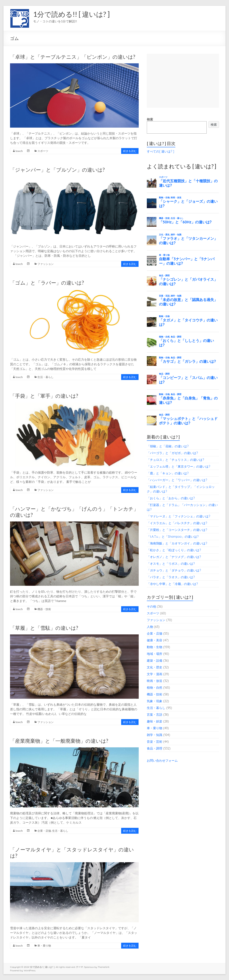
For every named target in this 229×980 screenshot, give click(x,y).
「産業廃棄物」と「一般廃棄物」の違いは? (59, 741)
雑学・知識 (155, 735)
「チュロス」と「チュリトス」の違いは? (175, 460)
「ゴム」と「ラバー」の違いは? (47, 283)
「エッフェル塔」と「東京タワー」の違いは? (178, 466)
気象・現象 (155, 701)
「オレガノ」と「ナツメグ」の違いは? (174, 557)
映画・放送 (155, 681)
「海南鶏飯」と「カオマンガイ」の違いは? (177, 543)
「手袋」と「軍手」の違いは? (44, 396)
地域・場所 (155, 654)
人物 (150, 627)
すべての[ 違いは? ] (160, 151)
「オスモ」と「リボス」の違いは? (171, 564)
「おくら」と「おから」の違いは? (171, 498)
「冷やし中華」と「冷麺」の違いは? (172, 584)
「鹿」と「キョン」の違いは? (168, 473)
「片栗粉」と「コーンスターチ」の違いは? (177, 530)
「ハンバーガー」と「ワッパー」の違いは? (177, 480)
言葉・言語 (155, 715)
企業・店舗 (44, 831)
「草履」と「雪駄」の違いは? (44, 628)
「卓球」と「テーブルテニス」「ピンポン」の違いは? (73, 57)
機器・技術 (44, 609)
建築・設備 (155, 660)
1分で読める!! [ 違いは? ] (71, 14)
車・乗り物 (44, 946)
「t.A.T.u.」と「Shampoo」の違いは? (173, 537)
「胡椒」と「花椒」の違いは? (168, 446)
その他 (151, 606)
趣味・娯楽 (155, 721)
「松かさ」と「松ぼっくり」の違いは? (174, 550)
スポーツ (43, 151)
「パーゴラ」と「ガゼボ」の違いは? (172, 453)
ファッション (46, 264)
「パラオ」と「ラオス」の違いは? (171, 577)
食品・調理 (155, 748)
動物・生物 (155, 647)
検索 (150, 119)
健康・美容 (155, 640)
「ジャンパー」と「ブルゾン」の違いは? (57, 170)
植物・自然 (155, 688)
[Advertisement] (183, 81)
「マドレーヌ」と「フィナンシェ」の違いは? (178, 516)
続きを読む (130, 151)
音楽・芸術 (155, 742)
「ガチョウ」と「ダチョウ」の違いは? (174, 570)
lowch (19, 151)
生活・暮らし (46, 377)
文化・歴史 (155, 667)
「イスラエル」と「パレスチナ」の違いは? (177, 523)
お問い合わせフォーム (162, 760)
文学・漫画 (155, 674)
